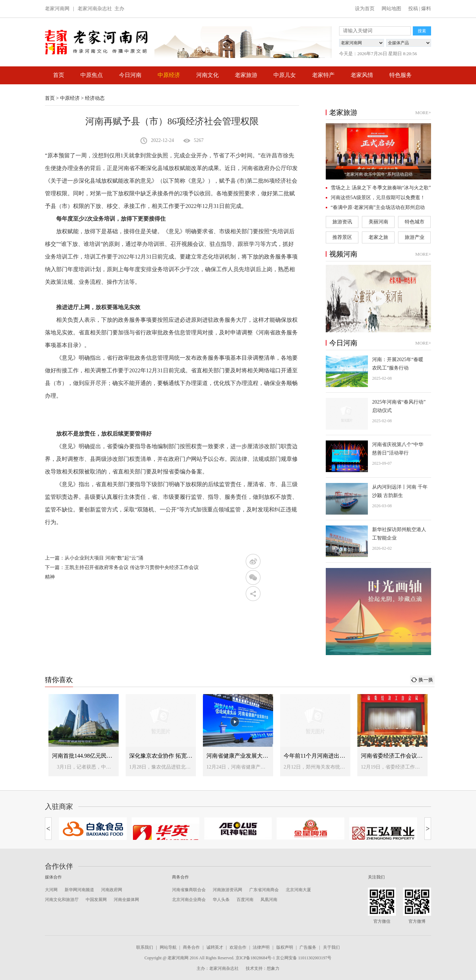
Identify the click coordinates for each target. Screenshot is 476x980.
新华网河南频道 (79, 890)
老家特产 (323, 75)
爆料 (426, 9)
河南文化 (207, 75)
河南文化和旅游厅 (62, 900)
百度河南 (245, 900)
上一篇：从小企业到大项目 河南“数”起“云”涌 (94, 558)
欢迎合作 (238, 947)
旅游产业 (415, 237)
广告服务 (308, 947)
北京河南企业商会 (189, 900)
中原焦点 (92, 75)
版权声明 (285, 947)
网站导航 (168, 947)
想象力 (273, 968)
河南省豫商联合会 (189, 890)
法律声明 (261, 947)
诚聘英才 (215, 947)
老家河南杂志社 (95, 9)
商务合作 (191, 947)
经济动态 (95, 98)
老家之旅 (378, 237)
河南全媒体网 (126, 900)
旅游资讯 (342, 222)
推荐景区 (342, 237)
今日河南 (130, 75)
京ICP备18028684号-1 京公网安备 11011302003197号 (284, 958)
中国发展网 (96, 900)
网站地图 (391, 9)
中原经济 (169, 75)
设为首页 (365, 9)
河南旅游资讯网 (227, 890)
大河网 (51, 890)
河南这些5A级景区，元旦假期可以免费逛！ (378, 198)
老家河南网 (57, 9)
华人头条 (221, 900)
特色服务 (401, 75)
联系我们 (145, 947)
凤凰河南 (269, 900)
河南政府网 (112, 890)
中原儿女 (285, 75)
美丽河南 (378, 222)
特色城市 (415, 222)
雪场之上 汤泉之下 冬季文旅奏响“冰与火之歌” (381, 188)
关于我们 (331, 947)
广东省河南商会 (264, 890)
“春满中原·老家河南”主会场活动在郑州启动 (378, 207)
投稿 (413, 9)
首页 (59, 75)
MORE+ (423, 113)
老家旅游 (246, 75)
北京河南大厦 (298, 890)
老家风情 (362, 75)
